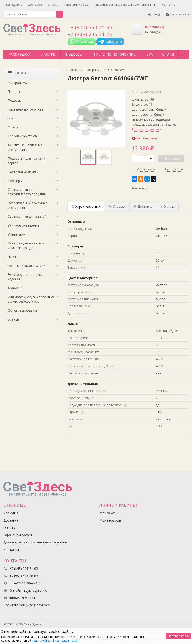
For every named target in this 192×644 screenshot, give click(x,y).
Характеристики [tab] (86, 206)
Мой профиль (110, 520)
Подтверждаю (178, 636)
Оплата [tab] (168, 206)
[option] (88, 157)
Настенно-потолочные (115, 54)
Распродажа (20, 54)
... (184, 54)
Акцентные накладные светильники (25, 147)
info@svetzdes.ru (22, 598)
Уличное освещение (24, 225)
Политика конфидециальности (27, 605)
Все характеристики (146, 129)
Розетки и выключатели (27, 266)
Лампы (13, 257)
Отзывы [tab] (117, 206)
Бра (150, 54)
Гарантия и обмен (77, 5)
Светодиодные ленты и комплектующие (26, 245)
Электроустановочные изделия (26, 277)
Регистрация (177, 14)
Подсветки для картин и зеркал (27, 161)
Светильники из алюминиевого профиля (27, 192)
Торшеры (15, 181)
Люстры (48, 54)
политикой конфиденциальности (55, 641)
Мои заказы (109, 513)
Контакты (169, 5)
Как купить (14, 5)
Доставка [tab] (143, 206)
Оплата (53, 5)
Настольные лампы (23, 172)
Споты (168, 54)
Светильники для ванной (27, 216)
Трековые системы (23, 136)
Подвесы (74, 54)
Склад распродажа (22, 310)
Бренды (14, 319)
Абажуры (15, 288)
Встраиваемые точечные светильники (27, 205)
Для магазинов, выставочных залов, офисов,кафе (31, 299)
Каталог (19, 73)
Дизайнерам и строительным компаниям (126, 5)
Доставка (35, 5)
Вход (154, 14)
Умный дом (16, 234)
